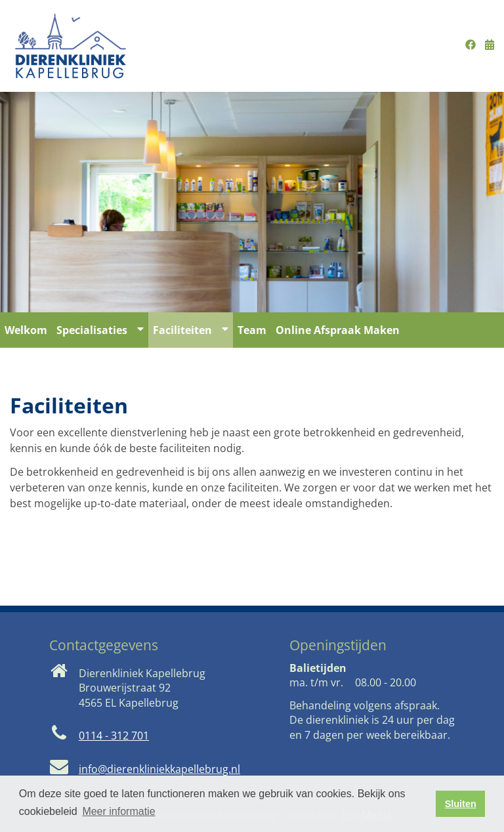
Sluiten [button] (461, 804)
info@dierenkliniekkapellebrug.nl (159, 769)
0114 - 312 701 (114, 736)
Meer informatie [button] (118, 811)
